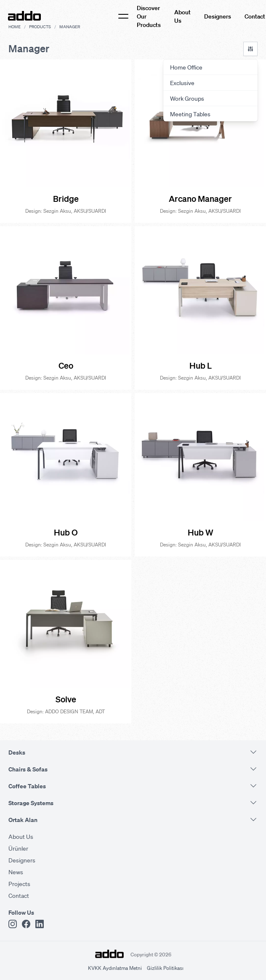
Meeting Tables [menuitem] (190, 114)
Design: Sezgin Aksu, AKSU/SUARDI (66, 211)
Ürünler (18, 848)
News (16, 872)
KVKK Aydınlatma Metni (115, 968)
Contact (255, 16)
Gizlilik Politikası (165, 968)
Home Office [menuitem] (186, 67)
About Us (182, 16)
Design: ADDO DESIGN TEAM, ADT (66, 711)
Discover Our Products (149, 16)
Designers (218, 16)
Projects (19, 884)
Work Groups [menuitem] (187, 98)
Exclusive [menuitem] (182, 83)
